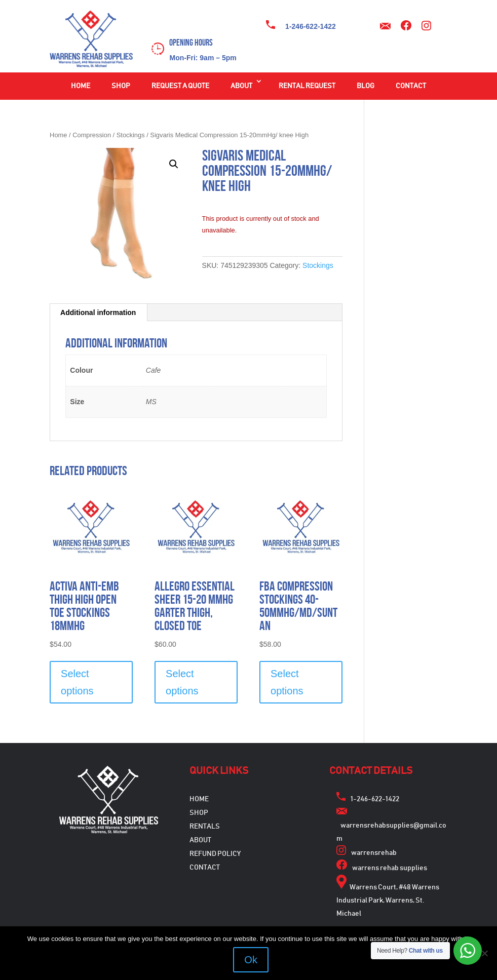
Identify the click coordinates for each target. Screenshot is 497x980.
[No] (484, 953)
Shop (121, 86)
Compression (92, 135)
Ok (251, 960)
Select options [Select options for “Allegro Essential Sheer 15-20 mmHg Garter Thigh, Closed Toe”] (182, 682)
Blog (366, 86)
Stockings (131, 135)
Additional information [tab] (98, 312)
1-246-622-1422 (311, 26)
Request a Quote (180, 86)
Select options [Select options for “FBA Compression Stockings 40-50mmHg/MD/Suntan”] (287, 682)
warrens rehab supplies (390, 868)
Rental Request (307, 86)
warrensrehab (374, 853)
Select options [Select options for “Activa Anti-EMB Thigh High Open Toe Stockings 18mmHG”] (77, 682)
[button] (174, 164)
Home (81, 86)
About (241, 86)
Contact (411, 86)
